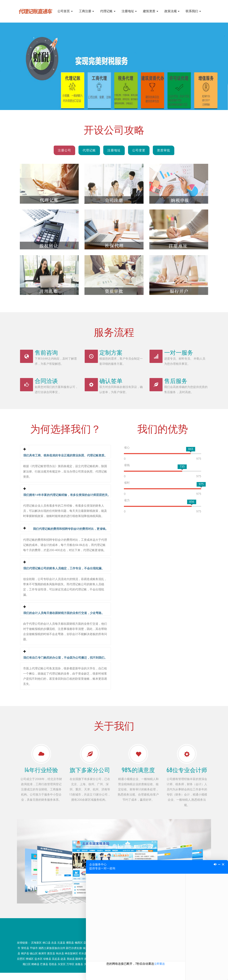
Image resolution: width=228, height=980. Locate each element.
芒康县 (44, 971)
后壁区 (21, 966)
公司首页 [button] (65, 11)
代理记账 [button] (108, 11)
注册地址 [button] (129, 11)
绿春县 (47, 966)
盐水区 (39, 966)
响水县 (60, 961)
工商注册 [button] (87, 11)
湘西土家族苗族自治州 (52, 955)
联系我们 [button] (193, 11)
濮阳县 (70, 950)
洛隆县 (79, 971)
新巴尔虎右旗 (74, 955)
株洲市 (42, 961)
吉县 (54, 950)
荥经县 (25, 955)
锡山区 (34, 961)
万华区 (70, 971)
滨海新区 (36, 950)
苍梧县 (53, 971)
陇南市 (79, 966)
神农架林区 (71, 961)
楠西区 (79, 950)
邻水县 (83, 961)
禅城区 (30, 966)
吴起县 (56, 966)
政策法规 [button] (172, 11)
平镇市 (34, 955)
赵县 (63, 966)
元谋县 (61, 950)
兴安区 (62, 971)
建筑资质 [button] (151, 11)
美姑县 (71, 966)
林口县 (47, 950)
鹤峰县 (35, 971)
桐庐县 (25, 961)
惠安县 (51, 961)
